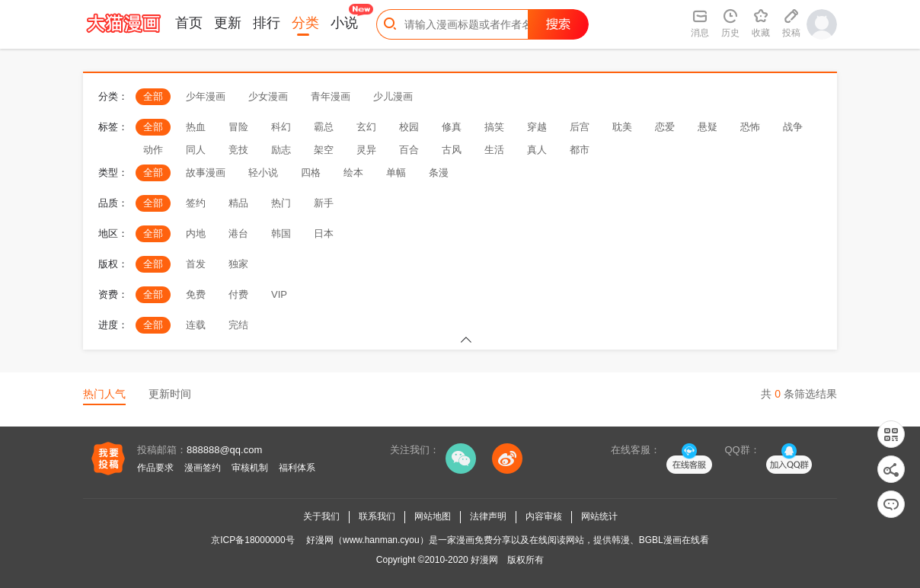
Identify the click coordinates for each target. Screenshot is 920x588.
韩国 (281, 233)
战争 (793, 127)
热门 (281, 203)
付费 (238, 294)
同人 (196, 150)
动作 (153, 150)
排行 (267, 23)
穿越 (537, 127)
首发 (196, 264)
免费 (196, 294)
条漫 (439, 173)
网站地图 (433, 516)
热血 (196, 127)
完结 (238, 325)
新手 (324, 203)
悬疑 (708, 127)
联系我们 (377, 516)
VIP (279, 294)
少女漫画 (268, 96)
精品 (238, 203)
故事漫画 (206, 173)
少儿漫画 (393, 96)
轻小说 (263, 173)
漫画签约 (203, 468)
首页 (189, 23)
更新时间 (170, 394)
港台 (238, 233)
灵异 (366, 150)
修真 (452, 127)
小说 (344, 23)
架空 (324, 150)
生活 (494, 150)
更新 (228, 23)
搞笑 (494, 127)
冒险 (238, 127)
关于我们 (321, 516)
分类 (305, 23)
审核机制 (250, 468)
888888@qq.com (224, 450)
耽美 (622, 127)
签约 (196, 203)
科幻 (281, 127)
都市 (580, 150)
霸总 (324, 127)
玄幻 (366, 127)
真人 (537, 150)
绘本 (353, 173)
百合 (409, 150)
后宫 (580, 127)
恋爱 (665, 127)
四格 (311, 173)
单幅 (396, 173)
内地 (196, 233)
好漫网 (484, 560)
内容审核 (544, 516)
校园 (409, 127)
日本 (324, 233)
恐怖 (750, 127)
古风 (452, 150)
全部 (153, 96)
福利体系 (297, 468)
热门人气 (104, 394)
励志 (281, 150)
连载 (196, 325)
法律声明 (488, 516)
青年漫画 (331, 96)
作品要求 (155, 468)
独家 (238, 264)
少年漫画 (206, 96)
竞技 (238, 150)
